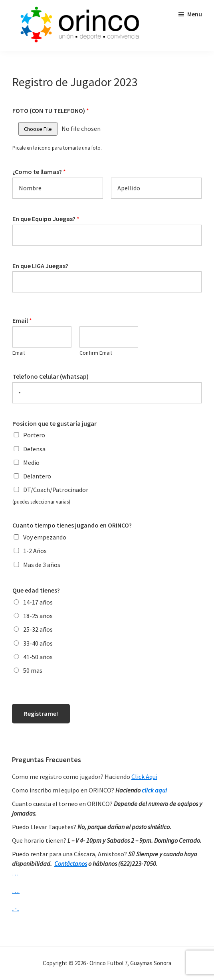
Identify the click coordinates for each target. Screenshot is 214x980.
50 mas (33, 670)
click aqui (154, 790)
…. (16, 891)
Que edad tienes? (36, 590)
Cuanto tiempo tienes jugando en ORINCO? (72, 525)
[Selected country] (18, 393)
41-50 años (38, 657)
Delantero (37, 476)
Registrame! (41, 713)
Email (22, 320)
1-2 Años (35, 551)
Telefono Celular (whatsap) (51, 376)
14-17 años (38, 602)
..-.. (16, 908)
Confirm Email (96, 353)
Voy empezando (45, 537)
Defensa (34, 449)
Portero (34, 435)
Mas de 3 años (42, 565)
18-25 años (38, 616)
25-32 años (38, 629)
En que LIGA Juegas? (40, 266)
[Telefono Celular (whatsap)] (107, 393)
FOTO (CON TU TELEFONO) (51, 111)
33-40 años (38, 643)
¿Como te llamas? (39, 172)
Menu (195, 14)
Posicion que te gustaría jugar (54, 423)
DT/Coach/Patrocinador (56, 490)
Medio (31, 462)
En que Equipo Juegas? (46, 219)
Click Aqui (144, 776)
